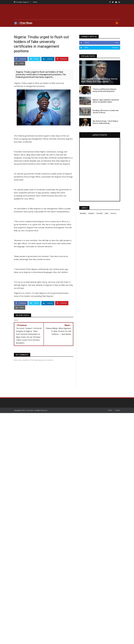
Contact (118, 410)
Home (35, 2)
